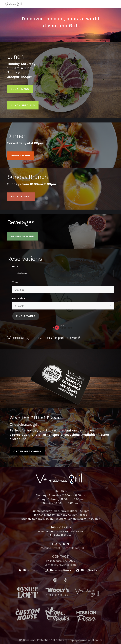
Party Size (19, 298)
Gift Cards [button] (89, 570)
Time (15, 282)
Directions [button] (31, 570)
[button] (115, 4)
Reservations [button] (61, 570)
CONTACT (60, 556)
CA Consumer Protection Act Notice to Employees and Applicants (61, 640)
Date (15, 266)
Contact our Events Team (61, 565)
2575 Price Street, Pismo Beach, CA (60, 548)
